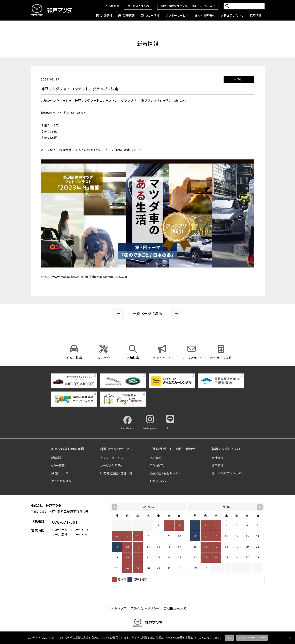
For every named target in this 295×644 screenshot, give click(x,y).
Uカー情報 (150, 16)
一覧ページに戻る (148, 314)
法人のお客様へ (205, 16)
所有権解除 (112, 6)
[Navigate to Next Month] (260, 507)
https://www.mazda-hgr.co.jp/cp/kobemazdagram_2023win (84, 277)
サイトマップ (117, 608)
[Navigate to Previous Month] (115, 507)
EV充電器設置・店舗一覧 (116, 473)
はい (230, 638)
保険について (60, 473)
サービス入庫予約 (138, 6)
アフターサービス (177, 16)
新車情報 (126, 16)
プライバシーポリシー (145, 608)
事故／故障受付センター (165, 473)
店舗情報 (104, 16)
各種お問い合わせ (232, 16)
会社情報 (217, 458)
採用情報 (256, 16)
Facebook (127, 423)
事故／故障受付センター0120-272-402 (188, 6)
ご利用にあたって (175, 608)
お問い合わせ (158, 481)
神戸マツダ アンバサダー (228, 473)
